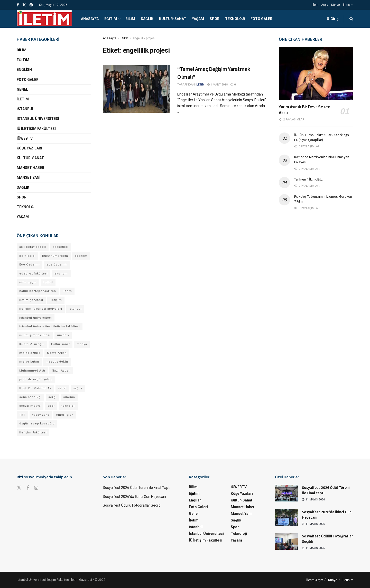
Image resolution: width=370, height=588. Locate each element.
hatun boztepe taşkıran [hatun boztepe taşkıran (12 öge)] (38, 291)
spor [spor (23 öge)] (51, 406)
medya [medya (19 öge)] (82, 344)
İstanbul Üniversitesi (38, 119)
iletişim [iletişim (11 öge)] (56, 300)
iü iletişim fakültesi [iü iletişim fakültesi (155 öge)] (35, 335)
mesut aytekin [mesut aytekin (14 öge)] (57, 362)
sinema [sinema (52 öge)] (69, 397)
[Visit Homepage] (44, 19)
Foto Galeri (262, 19)
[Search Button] (351, 19)
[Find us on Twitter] (19, 488)
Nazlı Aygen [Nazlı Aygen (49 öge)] (61, 371)
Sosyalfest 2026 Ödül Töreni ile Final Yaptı (137, 488)
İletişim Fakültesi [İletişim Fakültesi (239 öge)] (33, 433)
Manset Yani (29, 177)
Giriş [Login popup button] (333, 19)
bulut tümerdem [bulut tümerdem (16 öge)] (55, 256)
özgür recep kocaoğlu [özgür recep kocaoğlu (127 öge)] (37, 424)
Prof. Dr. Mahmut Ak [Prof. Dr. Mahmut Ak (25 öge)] (35, 388)
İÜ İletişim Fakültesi (36, 129)
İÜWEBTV (25, 138)
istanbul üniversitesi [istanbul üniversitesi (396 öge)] (36, 318)
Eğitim (111, 19)
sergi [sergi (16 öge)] (52, 397)
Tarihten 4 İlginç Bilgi (309, 179)
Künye (336, 5)
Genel (22, 89)
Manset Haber (30, 168)
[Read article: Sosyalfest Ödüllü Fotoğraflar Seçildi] (286, 542)
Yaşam (198, 19)
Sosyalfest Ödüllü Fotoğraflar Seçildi (132, 505)
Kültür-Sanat (173, 19)
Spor (215, 19)
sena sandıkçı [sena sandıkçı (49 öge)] (30, 397)
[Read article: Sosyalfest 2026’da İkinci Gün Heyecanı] (286, 517)
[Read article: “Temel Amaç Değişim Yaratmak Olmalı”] (136, 89)
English (24, 70)
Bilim (130, 19)
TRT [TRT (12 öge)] (22, 415)
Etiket (124, 38)
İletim (23, 99)
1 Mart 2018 (218, 85)
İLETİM (200, 85)
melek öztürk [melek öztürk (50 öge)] (30, 353)
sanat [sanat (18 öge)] (62, 388)
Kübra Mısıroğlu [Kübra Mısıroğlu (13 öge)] (32, 344)
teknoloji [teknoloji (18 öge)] (68, 406)
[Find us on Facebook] (28, 488)
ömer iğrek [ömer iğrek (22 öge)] (65, 415)
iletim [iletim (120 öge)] (67, 291)
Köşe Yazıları (29, 148)
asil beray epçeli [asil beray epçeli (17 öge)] (33, 247)
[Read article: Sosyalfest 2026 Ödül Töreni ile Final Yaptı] (286, 493)
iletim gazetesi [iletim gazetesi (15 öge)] (31, 300)
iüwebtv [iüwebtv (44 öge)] (63, 335)
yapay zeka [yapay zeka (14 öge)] (41, 415)
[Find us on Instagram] (36, 488)
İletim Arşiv (320, 5)
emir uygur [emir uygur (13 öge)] (28, 282)
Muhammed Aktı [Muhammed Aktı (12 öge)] (32, 371)
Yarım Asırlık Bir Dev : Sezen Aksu (305, 110)
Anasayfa (90, 19)
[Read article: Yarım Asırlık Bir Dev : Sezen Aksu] (316, 74)
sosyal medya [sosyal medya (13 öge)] (30, 406)
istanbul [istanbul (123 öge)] (75, 309)
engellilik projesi (144, 38)
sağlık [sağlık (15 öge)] (78, 388)
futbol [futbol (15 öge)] (48, 282)
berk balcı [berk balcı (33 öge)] (27, 256)
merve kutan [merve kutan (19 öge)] (29, 362)
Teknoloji (235, 19)
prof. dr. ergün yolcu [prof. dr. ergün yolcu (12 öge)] (36, 379)
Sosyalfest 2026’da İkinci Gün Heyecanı (134, 497)
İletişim (348, 5)
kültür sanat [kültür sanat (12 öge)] (61, 344)
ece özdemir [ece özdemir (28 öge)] (57, 265)
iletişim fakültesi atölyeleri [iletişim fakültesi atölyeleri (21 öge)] (41, 309)
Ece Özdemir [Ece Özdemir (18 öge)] (30, 265)
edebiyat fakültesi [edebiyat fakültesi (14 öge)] (34, 274)
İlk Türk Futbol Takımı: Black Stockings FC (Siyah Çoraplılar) (322, 137)
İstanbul (25, 109)
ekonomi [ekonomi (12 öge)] (62, 274)
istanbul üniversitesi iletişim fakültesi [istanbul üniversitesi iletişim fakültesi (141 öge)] (50, 326)
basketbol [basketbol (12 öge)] (61, 247)
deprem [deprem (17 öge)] (81, 256)
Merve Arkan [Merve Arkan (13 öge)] (57, 353)
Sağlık (147, 19)
